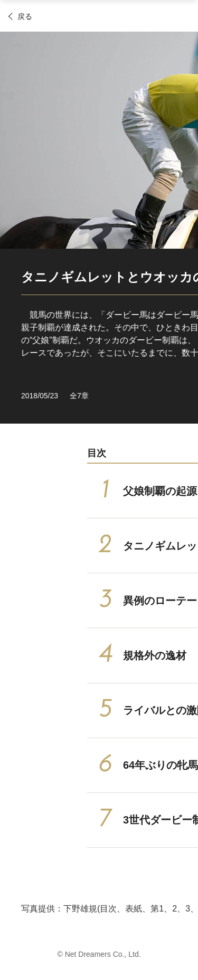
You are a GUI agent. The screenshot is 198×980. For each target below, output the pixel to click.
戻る (25, 16)
